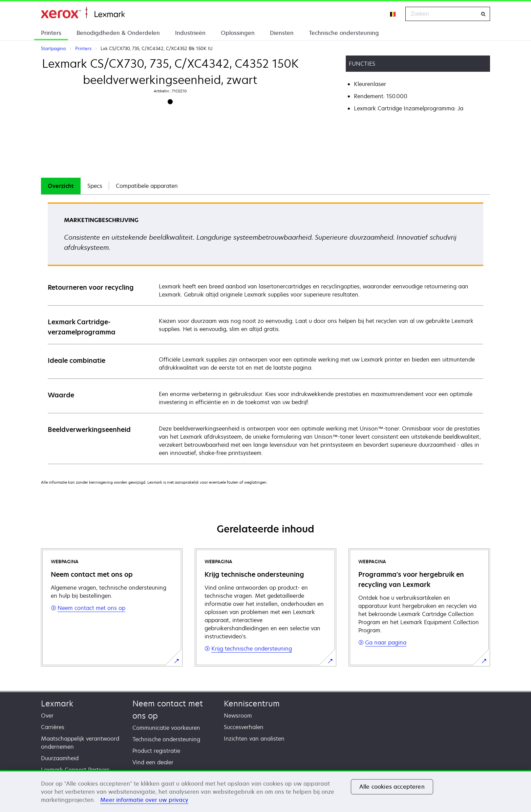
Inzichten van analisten (254, 739)
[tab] (61, 186)
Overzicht (61, 186)
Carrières (53, 727)
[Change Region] (393, 14)
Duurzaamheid (60, 758)
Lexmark (57, 704)
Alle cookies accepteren (392, 787)
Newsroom (238, 716)
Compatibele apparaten (147, 186)
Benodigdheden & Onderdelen (118, 33)
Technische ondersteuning (344, 33)
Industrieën (190, 33)
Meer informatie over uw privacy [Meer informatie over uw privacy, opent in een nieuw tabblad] (144, 800)
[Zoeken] (483, 14)
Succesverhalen (244, 727)
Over (47, 716)
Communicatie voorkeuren (166, 728)
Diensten (282, 33)
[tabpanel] (265, 333)
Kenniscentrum (252, 704)
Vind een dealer (153, 762)
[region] (265, 791)
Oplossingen (238, 33)
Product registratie (156, 751)
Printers (51, 33)
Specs (95, 186)
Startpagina (83, 13)
